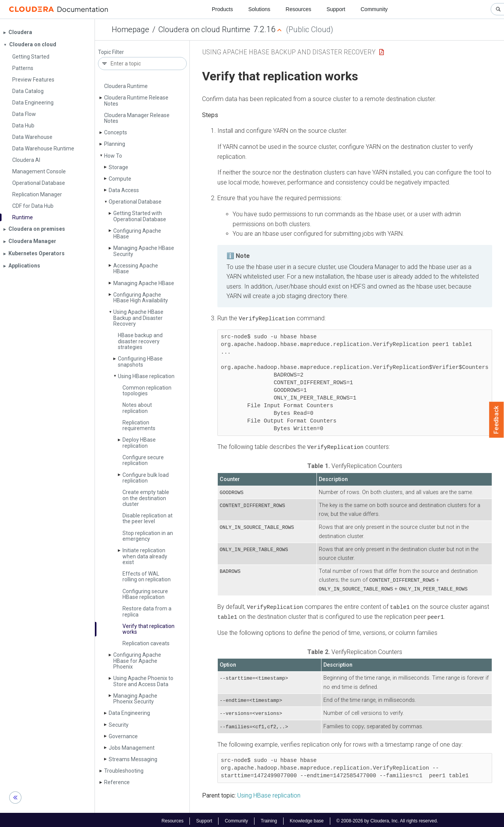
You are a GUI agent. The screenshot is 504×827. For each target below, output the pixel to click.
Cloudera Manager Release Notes (137, 118)
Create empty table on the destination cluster (146, 498)
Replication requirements (139, 425)
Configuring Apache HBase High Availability (141, 298)
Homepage (130, 29)
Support (336, 9)
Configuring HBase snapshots (140, 361)
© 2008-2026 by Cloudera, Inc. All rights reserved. (387, 819)
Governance (123, 736)
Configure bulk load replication (146, 478)
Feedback (497, 420)
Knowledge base (307, 819)
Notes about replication (137, 408)
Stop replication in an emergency (148, 536)
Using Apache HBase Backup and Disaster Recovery (138, 318)
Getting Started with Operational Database (140, 216)
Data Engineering (129, 713)
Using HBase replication (146, 376)
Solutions (259, 9)
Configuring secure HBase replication (145, 594)
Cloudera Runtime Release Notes (136, 100)
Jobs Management (132, 748)
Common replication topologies (147, 391)
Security (119, 725)
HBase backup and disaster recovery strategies (140, 341)
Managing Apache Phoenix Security (135, 699)
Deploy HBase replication (139, 443)
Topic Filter (111, 52)
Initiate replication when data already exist (145, 556)
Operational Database (135, 202)
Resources (298, 9)
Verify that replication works (148, 629)
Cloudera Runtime (126, 86)
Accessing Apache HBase (136, 268)
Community (374, 9)
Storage (118, 167)
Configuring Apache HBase (137, 234)
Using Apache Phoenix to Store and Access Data (143, 681)
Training (269, 819)
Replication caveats (146, 643)
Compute (120, 179)
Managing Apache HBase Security (144, 251)
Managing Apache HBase (144, 283)
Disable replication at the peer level (148, 518)
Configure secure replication (143, 460)
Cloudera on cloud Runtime (204, 29)
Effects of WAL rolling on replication (147, 577)
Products (222, 9)
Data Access (124, 190)
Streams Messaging (133, 759)
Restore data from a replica (147, 611)
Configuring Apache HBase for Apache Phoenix (137, 661)
